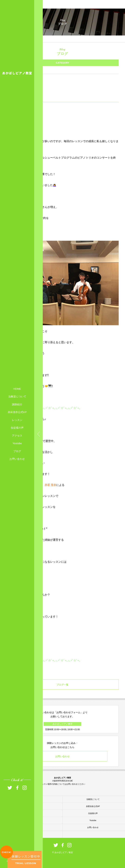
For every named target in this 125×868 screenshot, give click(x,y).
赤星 (47, 485)
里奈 (54, 485)
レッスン (17, 420)
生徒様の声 (17, 428)
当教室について (17, 396)
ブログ (17, 451)
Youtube (17, 443)
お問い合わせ (17, 459)
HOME (17, 389)
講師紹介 (17, 404)
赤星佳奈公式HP (17, 412)
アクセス (17, 435)
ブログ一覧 (62, 685)
